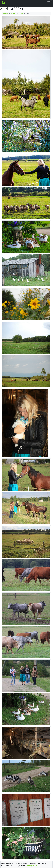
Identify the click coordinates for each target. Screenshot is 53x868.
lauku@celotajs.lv (33, 866)
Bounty (13, 13)
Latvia (21, 13)
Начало (5, 13)
